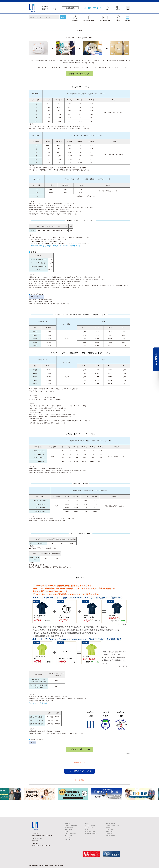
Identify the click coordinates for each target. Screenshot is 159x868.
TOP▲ (128, 754)
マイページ (68, 838)
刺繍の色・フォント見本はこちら (38, 703)
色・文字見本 (69, 836)
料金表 (87, 823)
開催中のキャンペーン (49, 9)
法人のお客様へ (69, 828)
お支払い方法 (89, 828)
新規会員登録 (70, 8)
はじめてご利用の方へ (71, 825)
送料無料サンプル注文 (91, 834)
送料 (86, 830)
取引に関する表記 (90, 832)
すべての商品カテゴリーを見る (79, 771)
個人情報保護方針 (111, 823)
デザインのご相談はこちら (79, 74)
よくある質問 (109, 830)
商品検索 (67, 823)
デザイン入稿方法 (90, 825)
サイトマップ (109, 832)
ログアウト (68, 840)
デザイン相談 (69, 830)
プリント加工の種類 (70, 834)
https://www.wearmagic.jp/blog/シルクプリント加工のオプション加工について (55, 246)
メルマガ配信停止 (111, 836)
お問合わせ (109, 834)
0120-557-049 (39, 838)
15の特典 (45, 7)
